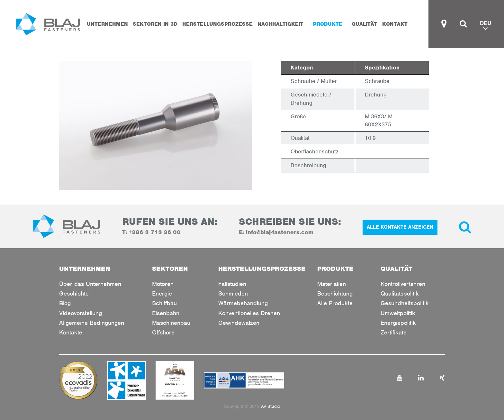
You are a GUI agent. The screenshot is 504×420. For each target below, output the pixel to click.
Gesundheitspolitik (405, 303)
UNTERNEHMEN (107, 24)
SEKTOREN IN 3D (155, 24)
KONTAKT (395, 24)
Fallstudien (232, 284)
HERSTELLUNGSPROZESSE (217, 24)
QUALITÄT (364, 24)
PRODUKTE (328, 24)
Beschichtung (335, 293)
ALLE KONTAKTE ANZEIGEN (400, 227)
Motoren (163, 284)
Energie (162, 293)
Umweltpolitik (398, 313)
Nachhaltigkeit (280, 24)
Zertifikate (394, 332)
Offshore (163, 332)
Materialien (332, 284)
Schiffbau (164, 303)
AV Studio (271, 406)
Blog (65, 303)
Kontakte (71, 332)
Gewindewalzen (239, 323)
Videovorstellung (81, 313)
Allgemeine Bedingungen (92, 323)
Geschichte (74, 293)
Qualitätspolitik (400, 293)
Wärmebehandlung (243, 303)
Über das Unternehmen (90, 284)
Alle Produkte (335, 303)
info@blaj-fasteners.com (280, 232)
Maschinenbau (171, 323)
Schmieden (233, 293)
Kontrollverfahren (403, 284)
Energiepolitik (398, 323)
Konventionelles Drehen (249, 313)
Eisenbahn (166, 313)
